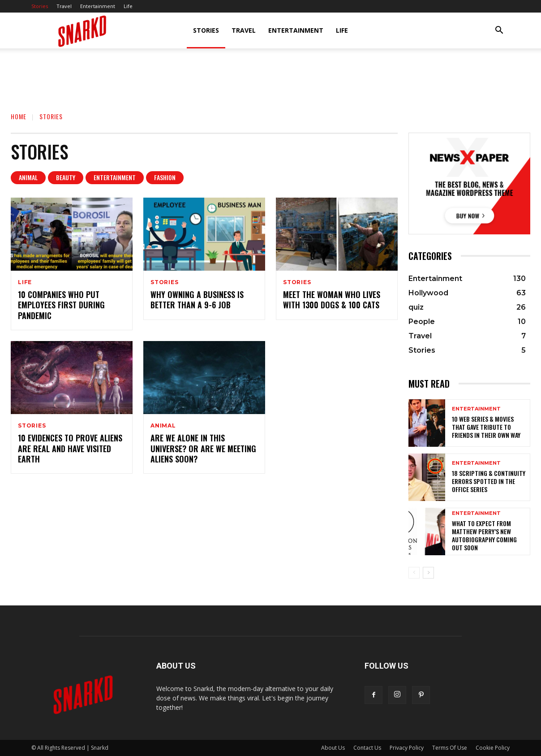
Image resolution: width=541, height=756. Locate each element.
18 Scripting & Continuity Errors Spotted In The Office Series (489, 481)
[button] (499, 31)
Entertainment (98, 6)
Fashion (165, 178)
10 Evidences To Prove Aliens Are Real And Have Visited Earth (70, 448)
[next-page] (428, 573)
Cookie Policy (493, 748)
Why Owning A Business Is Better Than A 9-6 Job (197, 300)
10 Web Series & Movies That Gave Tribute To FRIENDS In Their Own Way (486, 427)
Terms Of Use (450, 748)
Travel (64, 6)
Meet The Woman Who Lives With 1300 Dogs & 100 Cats (332, 300)
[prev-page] (414, 573)
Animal (28, 178)
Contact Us (367, 748)
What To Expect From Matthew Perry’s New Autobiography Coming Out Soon (484, 536)
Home (19, 116)
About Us (333, 748)
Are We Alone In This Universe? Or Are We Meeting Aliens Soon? (203, 448)
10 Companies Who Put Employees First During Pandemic (61, 305)
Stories (40, 6)
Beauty (66, 178)
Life (128, 6)
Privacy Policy (407, 748)
